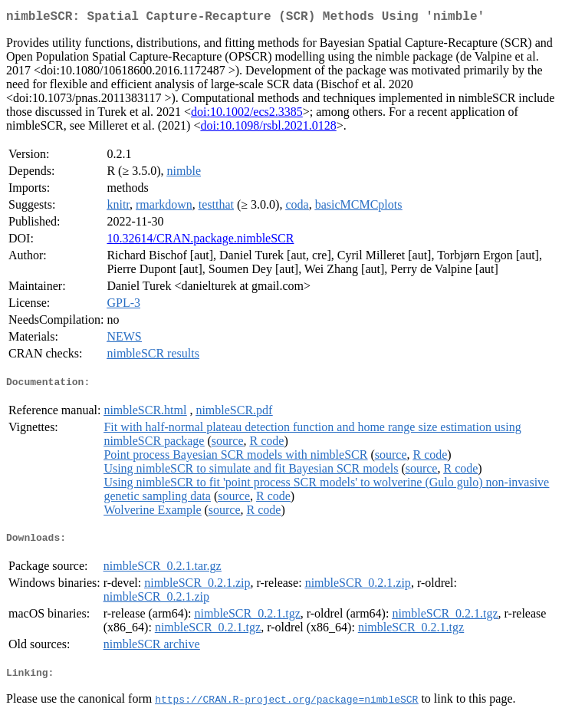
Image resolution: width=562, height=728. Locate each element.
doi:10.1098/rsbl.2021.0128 (268, 128)
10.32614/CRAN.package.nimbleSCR (200, 241)
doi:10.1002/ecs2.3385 (247, 115)
